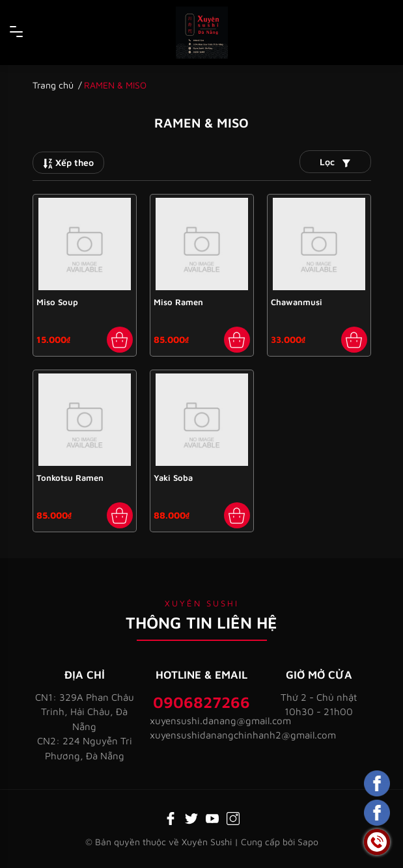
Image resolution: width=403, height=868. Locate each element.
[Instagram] (233, 817)
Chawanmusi (297, 302)
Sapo (308, 842)
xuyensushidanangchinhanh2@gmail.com (202, 735)
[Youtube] (212, 817)
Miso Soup (57, 302)
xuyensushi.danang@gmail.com (202, 721)
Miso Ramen (178, 302)
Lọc (335, 162)
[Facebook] (171, 817)
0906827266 (201, 702)
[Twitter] (191, 817)
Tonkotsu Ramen (70, 478)
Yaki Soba (173, 478)
